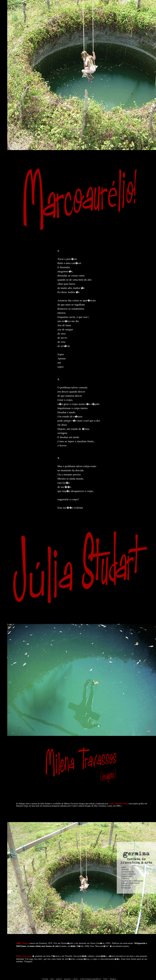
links (105, 979)
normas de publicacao (132, 816)
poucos (67, 979)
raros (75, 979)
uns (52, 979)
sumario (125, 804)
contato (125, 813)
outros (59, 979)
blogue (113, 979)
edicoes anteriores (130, 818)
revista (45, 979)
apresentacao (128, 807)
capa (123, 802)
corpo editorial (128, 809)
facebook (126, 820)
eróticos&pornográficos (91, 979)
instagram (126, 823)
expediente (126, 811)
